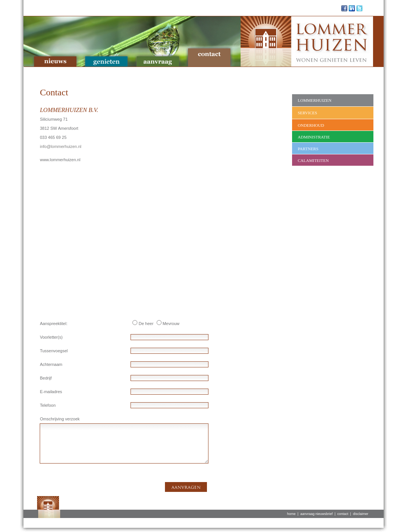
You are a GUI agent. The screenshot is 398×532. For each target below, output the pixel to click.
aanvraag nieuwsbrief (317, 514)
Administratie (314, 137)
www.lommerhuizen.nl (60, 160)
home (292, 514)
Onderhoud (311, 125)
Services (307, 113)
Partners (308, 149)
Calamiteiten (313, 160)
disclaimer (361, 514)
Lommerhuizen (315, 100)
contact (343, 514)
